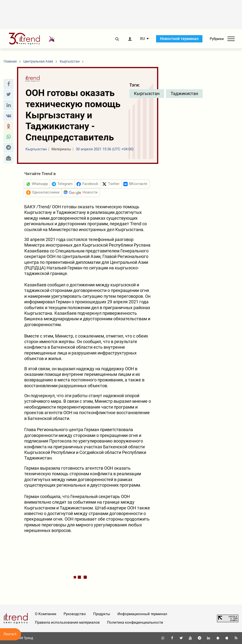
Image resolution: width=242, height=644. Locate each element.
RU (142, 39)
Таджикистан (184, 93)
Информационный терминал (142, 614)
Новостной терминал (179, 39)
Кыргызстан (147, 93)
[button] (8, 84)
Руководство (75, 614)
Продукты (102, 614)
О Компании (46, 614)
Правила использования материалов (67, 622)
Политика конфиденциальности (135, 622)
